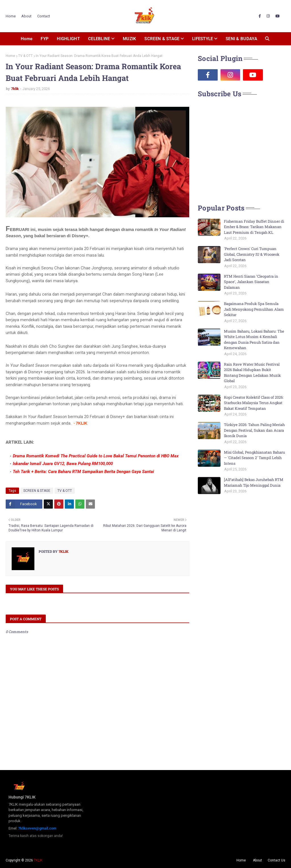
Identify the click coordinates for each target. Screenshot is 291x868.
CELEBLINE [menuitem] (99, 39)
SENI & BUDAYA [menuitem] (241, 39)
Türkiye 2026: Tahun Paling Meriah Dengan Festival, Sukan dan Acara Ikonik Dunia (254, 430)
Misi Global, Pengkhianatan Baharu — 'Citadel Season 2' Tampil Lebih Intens (254, 458)
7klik (15, 89)
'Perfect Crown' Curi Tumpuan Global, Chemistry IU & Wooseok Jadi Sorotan (252, 254)
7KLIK (38, 860)
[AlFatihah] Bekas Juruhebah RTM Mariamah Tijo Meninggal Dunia (254, 482)
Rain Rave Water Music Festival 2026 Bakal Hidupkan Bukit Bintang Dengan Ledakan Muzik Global (252, 373)
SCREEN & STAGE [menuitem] (162, 39)
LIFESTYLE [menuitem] (203, 39)
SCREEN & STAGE (37, 491)
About (26, 16)
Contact (44, 16)
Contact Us (277, 860)
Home (11, 16)
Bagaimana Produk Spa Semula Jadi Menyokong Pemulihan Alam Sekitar (254, 309)
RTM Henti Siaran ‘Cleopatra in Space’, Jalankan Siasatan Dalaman (251, 282)
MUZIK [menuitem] (130, 39)
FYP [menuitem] (45, 39)
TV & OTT (25, 56)
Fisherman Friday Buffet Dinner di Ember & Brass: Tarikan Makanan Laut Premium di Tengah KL (254, 227)
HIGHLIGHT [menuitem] (68, 39)
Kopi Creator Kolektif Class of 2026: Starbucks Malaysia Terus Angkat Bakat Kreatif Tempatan (254, 403)
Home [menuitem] (27, 39)
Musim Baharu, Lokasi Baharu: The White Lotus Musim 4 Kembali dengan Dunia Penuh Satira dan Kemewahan (254, 340)
